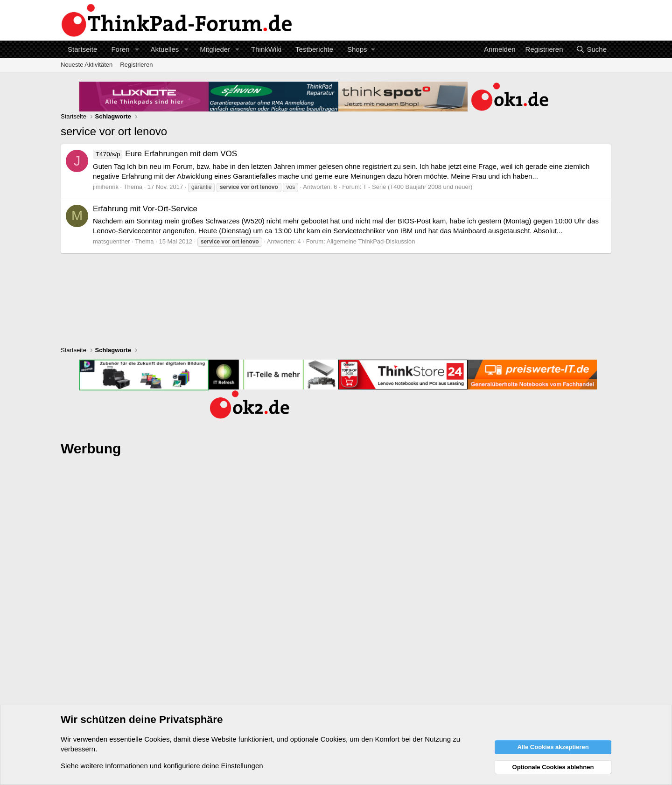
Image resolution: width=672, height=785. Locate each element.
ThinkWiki (266, 49)
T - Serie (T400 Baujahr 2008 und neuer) (418, 187)
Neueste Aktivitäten (87, 65)
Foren (120, 49)
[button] (137, 49)
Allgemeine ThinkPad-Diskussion (371, 241)
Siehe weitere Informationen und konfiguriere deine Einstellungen (162, 766)
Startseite (82, 49)
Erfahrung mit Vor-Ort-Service (145, 209)
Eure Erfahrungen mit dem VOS (165, 154)
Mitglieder (215, 49)
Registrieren (136, 65)
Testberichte (314, 49)
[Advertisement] (336, 605)
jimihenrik (106, 187)
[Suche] (591, 49)
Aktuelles (164, 49)
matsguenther (112, 241)
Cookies (157, 739)
